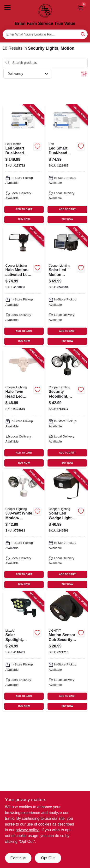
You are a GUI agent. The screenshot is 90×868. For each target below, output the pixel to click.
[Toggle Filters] (84, 74)
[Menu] (7, 7)
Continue (18, 858)
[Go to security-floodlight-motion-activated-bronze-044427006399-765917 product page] (67, 408)
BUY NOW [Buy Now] (24, 219)
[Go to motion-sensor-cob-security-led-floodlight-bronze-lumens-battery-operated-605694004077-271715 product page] (67, 652)
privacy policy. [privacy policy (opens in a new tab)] (27, 830)
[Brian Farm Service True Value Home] (45, 11)
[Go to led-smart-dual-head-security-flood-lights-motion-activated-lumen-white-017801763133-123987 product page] (67, 165)
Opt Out (48, 858)
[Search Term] (45, 34)
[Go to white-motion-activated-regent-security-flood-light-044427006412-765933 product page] (24, 530)
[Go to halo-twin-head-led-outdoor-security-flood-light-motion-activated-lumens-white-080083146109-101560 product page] (24, 408)
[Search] (83, 34)
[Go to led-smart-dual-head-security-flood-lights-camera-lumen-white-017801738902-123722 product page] (24, 165)
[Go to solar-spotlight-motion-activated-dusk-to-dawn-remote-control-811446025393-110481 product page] (24, 652)
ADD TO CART (24, 209)
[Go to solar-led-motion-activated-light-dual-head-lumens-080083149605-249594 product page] (67, 287)
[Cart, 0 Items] (80, 8)
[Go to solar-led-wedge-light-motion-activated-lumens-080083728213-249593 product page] (67, 530)
